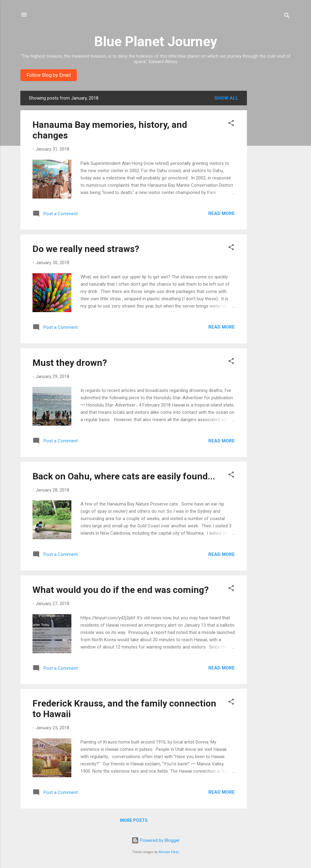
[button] (231, 124)
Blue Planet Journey (156, 41)
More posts (134, 820)
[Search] (287, 17)
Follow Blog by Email (49, 75)
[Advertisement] (271, 182)
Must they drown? (70, 363)
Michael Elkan (169, 852)
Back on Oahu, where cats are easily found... (124, 476)
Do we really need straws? (86, 249)
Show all (226, 98)
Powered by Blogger (156, 840)
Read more (222, 213)
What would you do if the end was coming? (121, 590)
